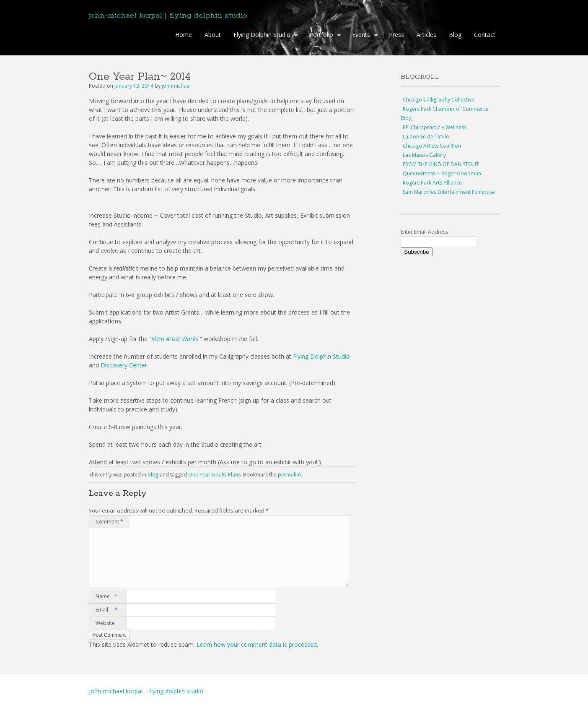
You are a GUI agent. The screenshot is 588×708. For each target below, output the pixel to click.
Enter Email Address (424, 232)
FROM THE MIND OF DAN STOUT (441, 164)
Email (106, 610)
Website (105, 623)
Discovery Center (124, 365)
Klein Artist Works (175, 339)
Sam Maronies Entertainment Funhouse (449, 192)
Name (106, 596)
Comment (109, 522)
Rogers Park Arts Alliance (432, 183)
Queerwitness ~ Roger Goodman (442, 173)
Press (396, 35)
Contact (485, 35)
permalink (290, 475)
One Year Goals (207, 475)
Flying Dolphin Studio (264, 36)
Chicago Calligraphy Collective (439, 100)
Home (184, 35)
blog (153, 475)
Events (363, 36)
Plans (234, 475)
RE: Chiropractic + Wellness (435, 127)
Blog (455, 35)
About (213, 35)
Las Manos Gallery (424, 155)
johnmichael (176, 86)
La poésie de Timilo (426, 137)
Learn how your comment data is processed (257, 644)
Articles (426, 35)
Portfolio (323, 36)
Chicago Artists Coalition (432, 146)
